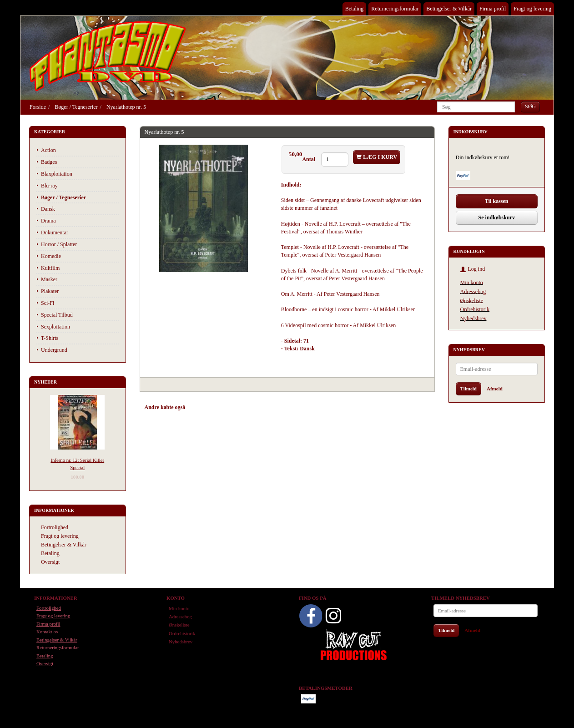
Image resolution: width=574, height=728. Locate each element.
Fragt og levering (532, 9)
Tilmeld (468, 389)
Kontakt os (47, 632)
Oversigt (50, 562)
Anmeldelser (274, 407)
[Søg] (530, 107)
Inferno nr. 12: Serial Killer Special (77, 463)
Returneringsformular (395, 9)
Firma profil (493, 9)
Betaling (355, 9)
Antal (309, 159)
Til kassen (496, 201)
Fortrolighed (55, 527)
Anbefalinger (209, 407)
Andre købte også (165, 407)
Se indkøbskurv (497, 217)
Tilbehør (242, 407)
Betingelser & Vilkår (449, 9)
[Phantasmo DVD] (108, 56)
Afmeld (495, 389)
